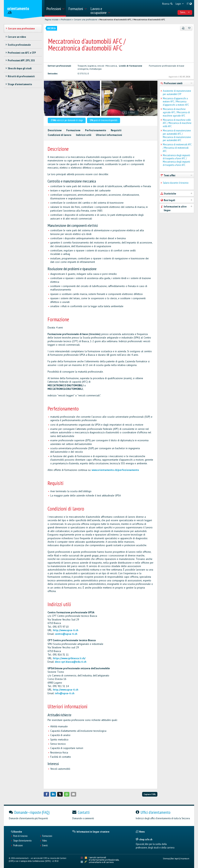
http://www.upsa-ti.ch (66, 630)
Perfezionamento (96, 130)
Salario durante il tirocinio (176, 183)
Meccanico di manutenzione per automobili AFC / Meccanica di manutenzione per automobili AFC (177, 135)
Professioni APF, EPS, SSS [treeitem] (21, 60)
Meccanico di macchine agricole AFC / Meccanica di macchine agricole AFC (176, 112)
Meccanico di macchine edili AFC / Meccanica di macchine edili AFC (177, 123)
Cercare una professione (86, 20)
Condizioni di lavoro (60, 135)
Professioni (66, 20)
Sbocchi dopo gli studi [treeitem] (20, 68)
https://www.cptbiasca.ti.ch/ (69, 658)
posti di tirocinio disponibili (104, 120)
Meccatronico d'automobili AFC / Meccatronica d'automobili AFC (132, 20)
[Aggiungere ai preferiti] (189, 28)
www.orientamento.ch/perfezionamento (115, 470)
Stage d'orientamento (22, 841)
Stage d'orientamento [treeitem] (20, 84)
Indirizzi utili (84, 135)
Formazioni (47, 836)
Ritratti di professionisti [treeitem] (21, 76)
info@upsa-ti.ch (65, 693)
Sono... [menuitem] (185, 12)
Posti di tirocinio (20, 836)
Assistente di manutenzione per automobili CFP (177, 93)
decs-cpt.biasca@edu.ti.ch (71, 662)
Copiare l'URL (150, 794)
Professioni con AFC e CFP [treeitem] (22, 53)
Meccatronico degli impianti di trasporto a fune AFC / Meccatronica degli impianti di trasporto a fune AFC (176, 160)
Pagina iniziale (52, 20)
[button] (46, 794)
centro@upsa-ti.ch (66, 634)
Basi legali (175, 858)
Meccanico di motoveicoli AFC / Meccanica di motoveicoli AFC (177, 148)
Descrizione (55, 130)
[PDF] (183, 28)
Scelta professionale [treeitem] (19, 45)
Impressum (185, 858)
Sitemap (166, 858)
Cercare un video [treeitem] (17, 37)
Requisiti (116, 130)
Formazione (73, 130)
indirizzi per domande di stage (67, 120)
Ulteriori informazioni (109, 135)
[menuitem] (55, 8)
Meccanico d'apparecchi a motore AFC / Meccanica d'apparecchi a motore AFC (176, 102)
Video (44, 841)
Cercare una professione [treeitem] (21, 28)
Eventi (45, 846)
